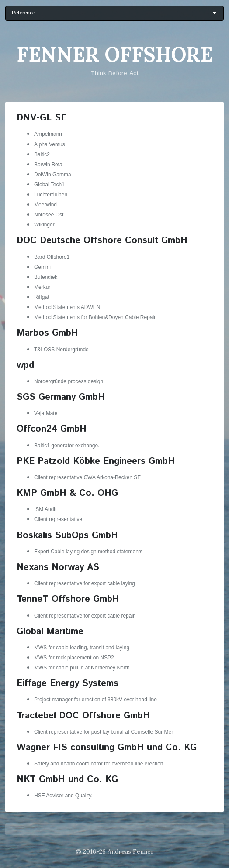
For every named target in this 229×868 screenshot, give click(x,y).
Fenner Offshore (115, 54)
